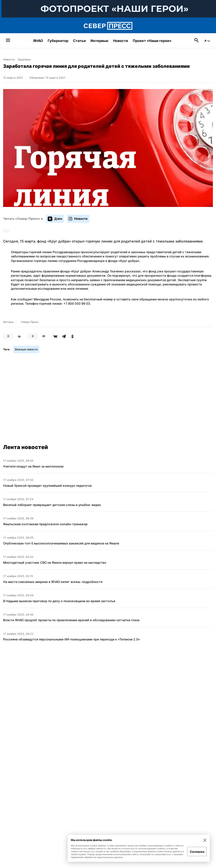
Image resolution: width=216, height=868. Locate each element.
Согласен (197, 852)
